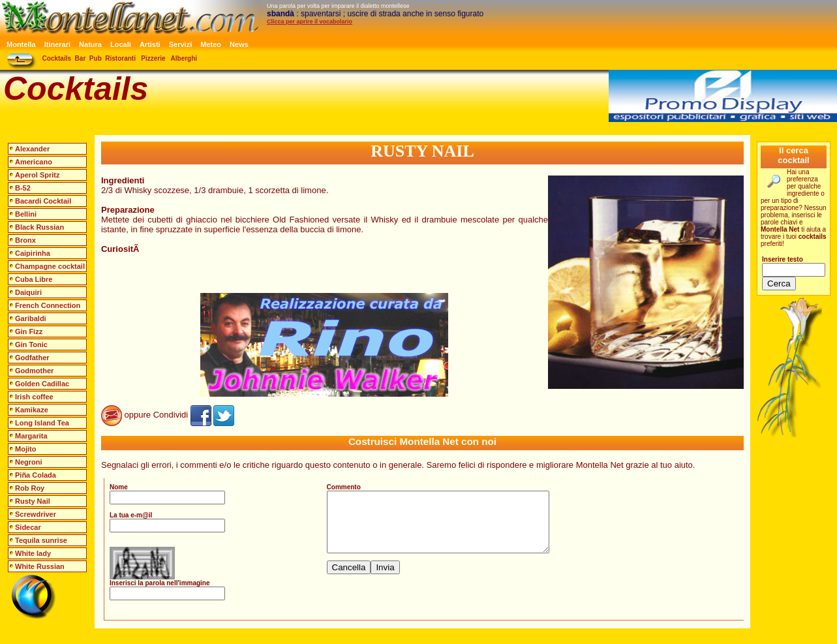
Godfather (32, 358)
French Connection (48, 305)
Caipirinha (33, 253)
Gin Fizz (29, 331)
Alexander (32, 149)
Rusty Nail (33, 501)
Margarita (31, 436)
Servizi (180, 44)
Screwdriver (36, 514)
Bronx (25, 240)
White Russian (40, 566)
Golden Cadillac (42, 384)
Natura (90, 44)
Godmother (34, 371)
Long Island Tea (42, 423)
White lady (33, 553)
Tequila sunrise (41, 540)
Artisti (150, 44)
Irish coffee (34, 397)
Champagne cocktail (50, 266)
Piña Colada (36, 475)
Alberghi (184, 58)
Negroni (29, 462)
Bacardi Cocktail (43, 201)
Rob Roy (30, 488)
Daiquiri (28, 292)
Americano (34, 162)
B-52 (23, 188)
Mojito (25, 449)
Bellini (26, 214)
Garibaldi (31, 318)
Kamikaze (32, 410)
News (239, 44)
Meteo (211, 44)
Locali (121, 44)
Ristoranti (120, 58)
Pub (96, 58)
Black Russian (39, 227)
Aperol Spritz (37, 175)
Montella (21, 44)
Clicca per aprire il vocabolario (310, 22)
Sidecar (28, 527)
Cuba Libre (34, 279)
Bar (81, 58)
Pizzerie (153, 58)
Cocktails (57, 58)
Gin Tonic (31, 345)
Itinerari (57, 44)
